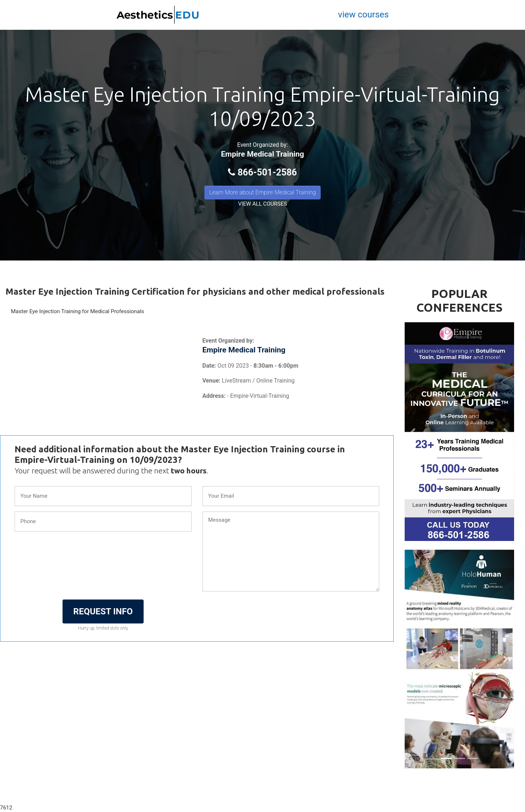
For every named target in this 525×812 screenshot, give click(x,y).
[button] (413, 432)
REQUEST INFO (103, 611)
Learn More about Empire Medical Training (262, 192)
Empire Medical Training (263, 154)
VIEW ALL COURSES (262, 204)
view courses (363, 15)
